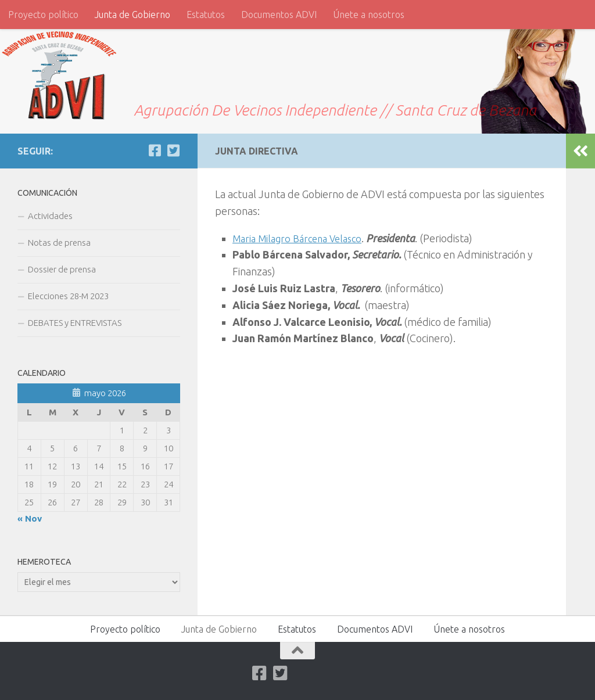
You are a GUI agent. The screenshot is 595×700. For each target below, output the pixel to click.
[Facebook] (155, 150)
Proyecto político (43, 15)
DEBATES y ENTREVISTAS (75, 323)
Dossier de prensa (62, 269)
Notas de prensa (59, 243)
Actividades (50, 216)
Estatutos (206, 15)
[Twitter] (173, 150)
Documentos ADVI (279, 15)
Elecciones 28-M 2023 (68, 296)
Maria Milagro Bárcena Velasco (302, 238)
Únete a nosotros (369, 15)
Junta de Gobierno (132, 15)
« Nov (30, 518)
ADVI (46, 69)
